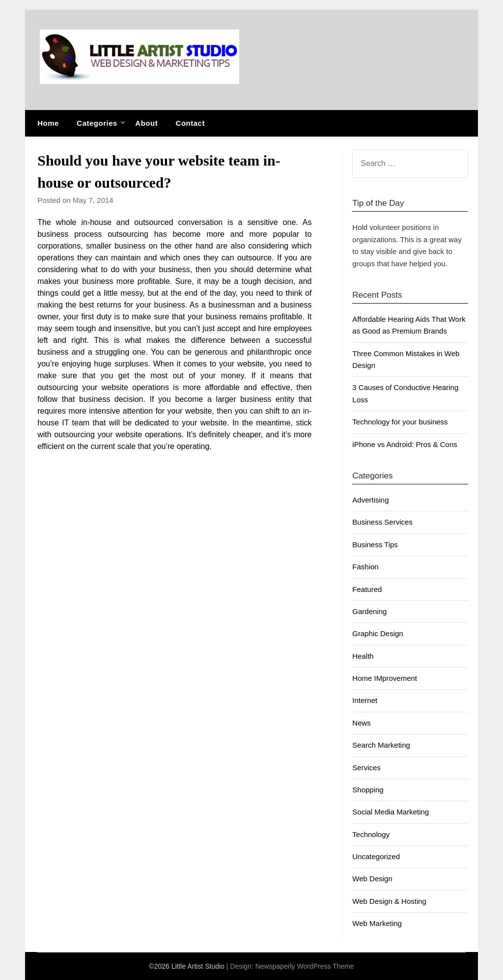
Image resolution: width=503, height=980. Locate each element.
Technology (371, 834)
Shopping (368, 790)
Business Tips (375, 545)
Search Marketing (381, 745)
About (146, 123)
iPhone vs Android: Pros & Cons (405, 444)
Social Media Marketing (391, 812)
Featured (367, 589)
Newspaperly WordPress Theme (305, 966)
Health (363, 656)
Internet (365, 700)
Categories (97, 123)
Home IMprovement (385, 678)
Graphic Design (377, 633)
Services (366, 768)
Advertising (370, 500)
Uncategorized (376, 856)
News (362, 723)
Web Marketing (377, 923)
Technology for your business (400, 422)
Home (48, 123)
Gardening (369, 611)
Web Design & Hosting (389, 901)
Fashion (365, 567)
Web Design (372, 879)
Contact (190, 123)
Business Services (382, 522)
